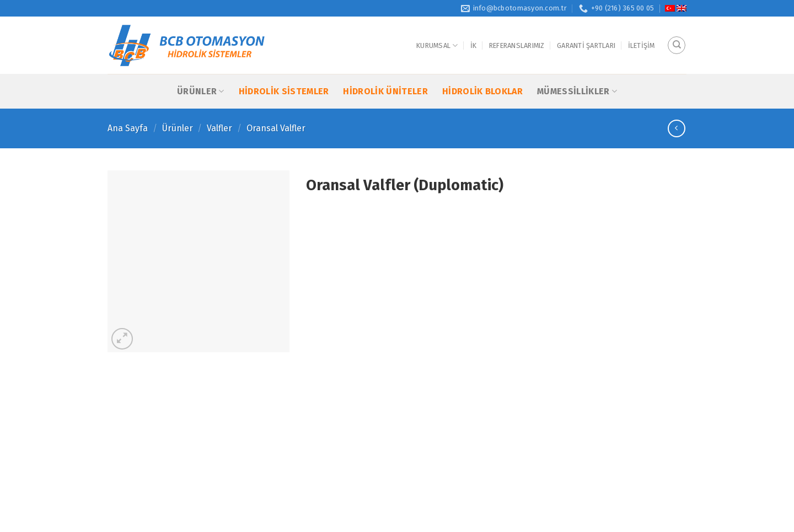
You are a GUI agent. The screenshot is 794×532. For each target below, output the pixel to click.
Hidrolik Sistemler (284, 91)
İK (474, 45)
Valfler (219, 128)
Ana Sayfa (128, 128)
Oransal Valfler (276, 128)
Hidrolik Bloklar (482, 91)
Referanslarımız (517, 45)
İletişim (642, 45)
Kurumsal (437, 45)
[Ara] (677, 45)
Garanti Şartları (586, 45)
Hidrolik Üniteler (385, 91)
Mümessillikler (577, 91)
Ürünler (201, 91)
